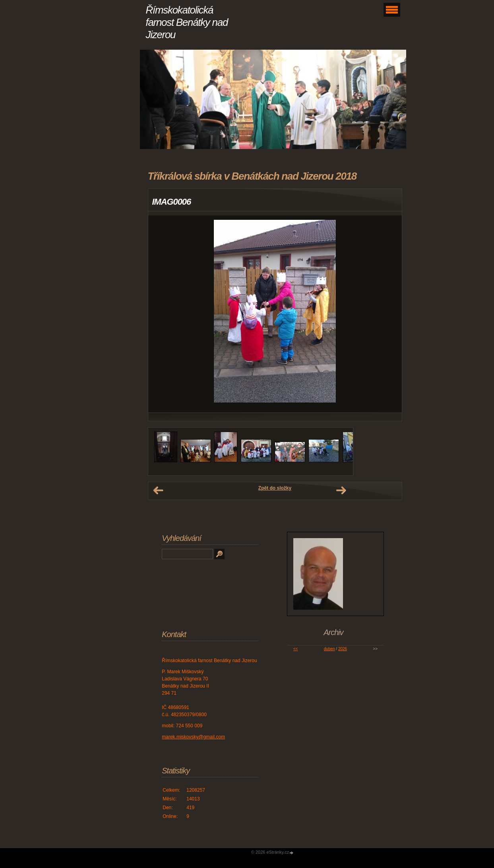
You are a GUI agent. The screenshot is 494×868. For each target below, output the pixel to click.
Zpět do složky (275, 488)
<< (296, 649)
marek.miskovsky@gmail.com (193, 737)
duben (329, 649)
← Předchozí (158, 490)
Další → (341, 490)
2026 (343, 649)
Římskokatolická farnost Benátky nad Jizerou (187, 22)
